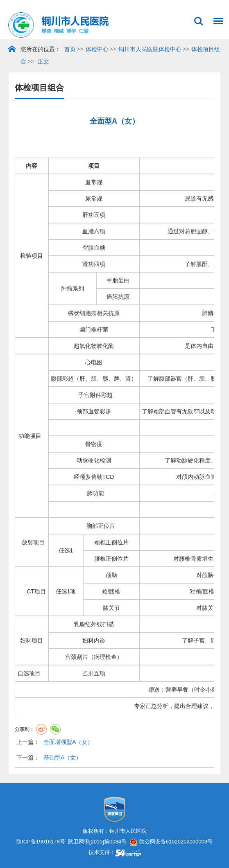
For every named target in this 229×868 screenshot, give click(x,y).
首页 (70, 49)
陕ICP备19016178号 (41, 842)
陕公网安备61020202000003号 (171, 842)
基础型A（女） (62, 758)
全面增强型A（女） (68, 742)
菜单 (216, 17)
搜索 (199, 21)
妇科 (26, 640)
